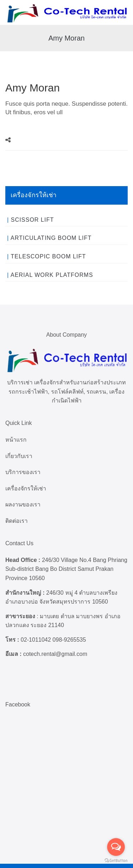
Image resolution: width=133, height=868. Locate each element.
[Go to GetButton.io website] (116, 861)
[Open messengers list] (116, 847)
